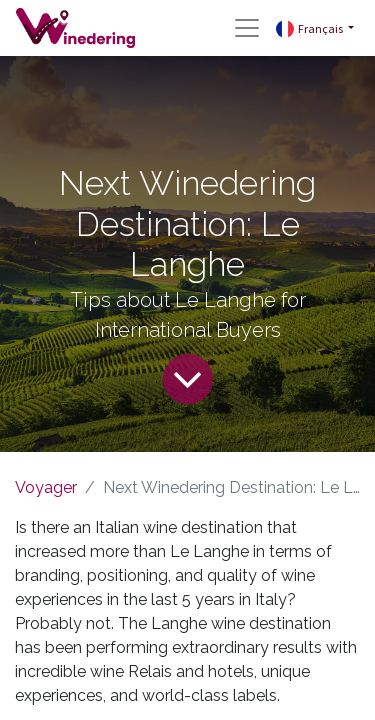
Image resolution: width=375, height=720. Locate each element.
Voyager (46, 487)
